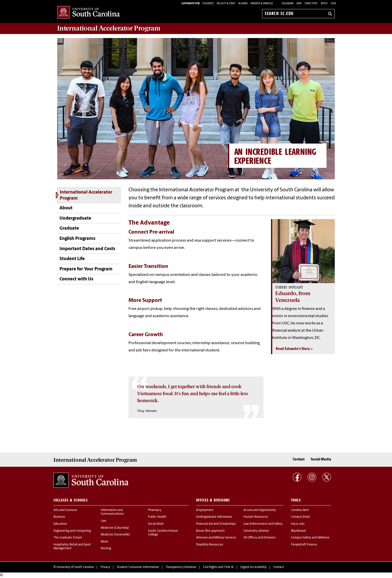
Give (333, 4)
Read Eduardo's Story (293, 349)
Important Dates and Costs (87, 249)
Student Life (72, 259)
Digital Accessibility (253, 567)
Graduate (69, 228)
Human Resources (256, 517)
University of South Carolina (75, 567)
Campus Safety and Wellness (310, 538)
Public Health (157, 517)
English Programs (77, 239)
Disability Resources (209, 545)
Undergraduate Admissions (214, 517)
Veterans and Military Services (216, 538)
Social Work (156, 524)
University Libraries (256, 531)
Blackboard (298, 531)
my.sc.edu (298, 524)
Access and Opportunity (260, 510)
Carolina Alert (300, 510)
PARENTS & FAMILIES (262, 4)
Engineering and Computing (72, 531)
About (66, 208)
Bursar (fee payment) (210, 531)
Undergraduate (75, 218)
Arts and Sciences (65, 510)
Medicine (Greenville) (115, 535)
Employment (205, 510)
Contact (299, 460)
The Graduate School (68, 538)
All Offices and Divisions (259, 538)
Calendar (287, 4)
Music (105, 542)
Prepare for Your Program (86, 269)
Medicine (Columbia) (115, 528)
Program (109, 28)
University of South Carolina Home (88, 13)
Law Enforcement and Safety (263, 524)
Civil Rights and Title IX (218, 567)
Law (103, 521)
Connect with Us (76, 279)
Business (59, 517)
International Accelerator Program (86, 196)
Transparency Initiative (181, 567)
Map (299, 4)
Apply (324, 4)
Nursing (106, 548)
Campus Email (300, 517)
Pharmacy (155, 510)
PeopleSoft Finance (304, 545)
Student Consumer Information (138, 567)
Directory (311, 4)
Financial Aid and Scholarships (216, 524)
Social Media (321, 460)
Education (60, 524)
